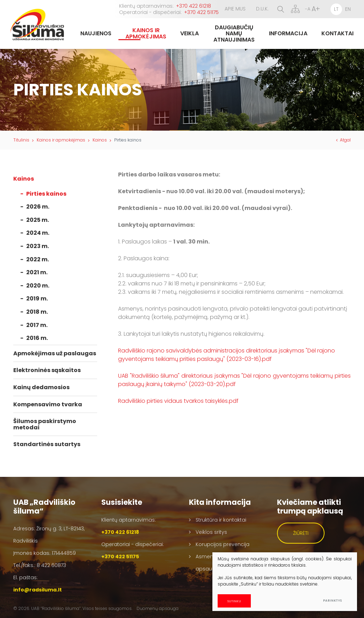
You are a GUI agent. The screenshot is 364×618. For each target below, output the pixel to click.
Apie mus (235, 9)
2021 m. (37, 272)
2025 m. (38, 220)
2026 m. (38, 207)
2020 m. (38, 286)
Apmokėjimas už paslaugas (55, 353)
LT (336, 9)
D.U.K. (262, 9)
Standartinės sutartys (47, 444)
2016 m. (37, 338)
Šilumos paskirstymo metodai (45, 424)
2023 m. (38, 246)
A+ (316, 9)
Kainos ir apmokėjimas (61, 140)
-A (308, 9)
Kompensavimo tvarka (48, 404)
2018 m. (37, 312)
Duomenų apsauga (158, 608)
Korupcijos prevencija (223, 544)
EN (348, 9)
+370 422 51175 (201, 12)
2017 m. (37, 325)
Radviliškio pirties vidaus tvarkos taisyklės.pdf (178, 401)
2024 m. (38, 233)
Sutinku (239, 601)
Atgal (343, 140)
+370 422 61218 (194, 6)
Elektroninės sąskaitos (47, 370)
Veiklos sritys (211, 532)
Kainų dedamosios (41, 387)
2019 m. (37, 299)
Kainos (100, 140)
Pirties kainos (46, 194)
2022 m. (38, 259)
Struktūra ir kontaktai (221, 520)
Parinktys (333, 601)
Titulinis (21, 140)
